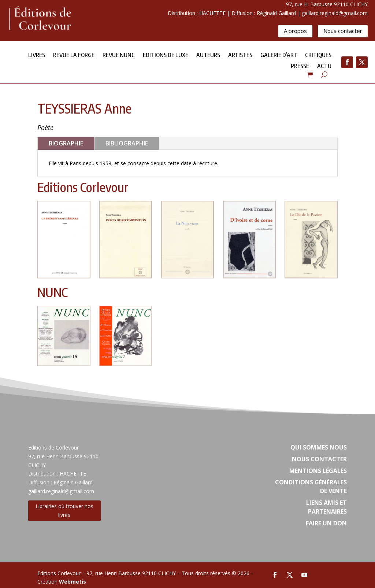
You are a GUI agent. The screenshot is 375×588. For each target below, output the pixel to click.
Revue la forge (74, 56)
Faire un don (326, 523)
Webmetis (73, 582)
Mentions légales (318, 471)
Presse (300, 66)
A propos (295, 31)
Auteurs (208, 56)
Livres (37, 56)
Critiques (318, 56)
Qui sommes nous (319, 447)
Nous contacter (343, 31)
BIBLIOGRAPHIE (127, 143)
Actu (324, 66)
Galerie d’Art (279, 56)
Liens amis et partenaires (326, 507)
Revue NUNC (119, 56)
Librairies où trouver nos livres (64, 511)
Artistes (240, 56)
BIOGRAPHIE (66, 143)
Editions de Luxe (166, 56)
